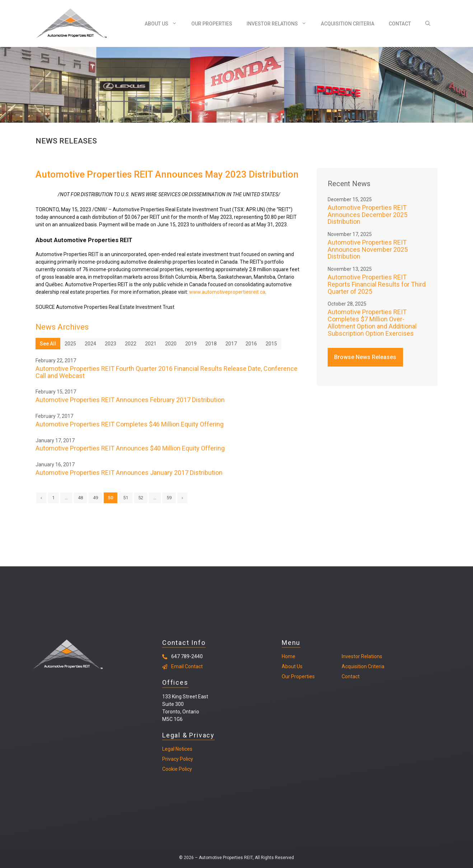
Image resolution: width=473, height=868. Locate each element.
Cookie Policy (177, 769)
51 (126, 498)
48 (80, 498)
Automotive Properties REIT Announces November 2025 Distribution (368, 249)
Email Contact (187, 666)
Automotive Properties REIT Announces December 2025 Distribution (367, 215)
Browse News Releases (365, 357)
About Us (164, 24)
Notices (183, 749)
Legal (168, 749)
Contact (400, 24)
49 (95, 498)
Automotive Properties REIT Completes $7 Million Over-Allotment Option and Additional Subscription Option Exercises (372, 322)
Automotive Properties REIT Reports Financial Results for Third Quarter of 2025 (377, 284)
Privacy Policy (178, 759)
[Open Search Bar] (428, 24)
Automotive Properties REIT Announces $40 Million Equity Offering (130, 448)
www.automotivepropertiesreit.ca (227, 292)
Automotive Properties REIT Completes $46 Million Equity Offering (130, 424)
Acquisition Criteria (348, 24)
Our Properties (212, 24)
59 (169, 498)
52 (141, 498)
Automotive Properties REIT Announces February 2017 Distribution (130, 400)
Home (289, 656)
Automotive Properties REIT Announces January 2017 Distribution (129, 473)
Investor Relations (280, 24)
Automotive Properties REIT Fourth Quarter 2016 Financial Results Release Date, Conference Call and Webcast (167, 372)
